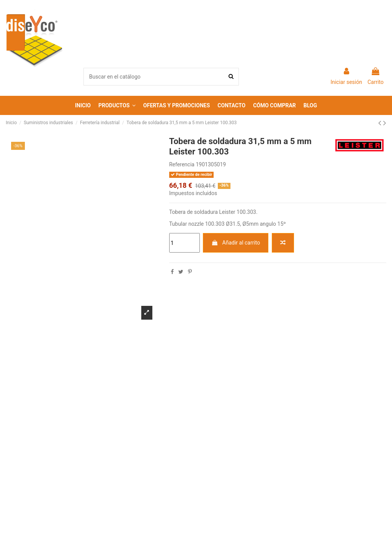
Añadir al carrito (236, 243)
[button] (117, 105)
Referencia (182, 164)
